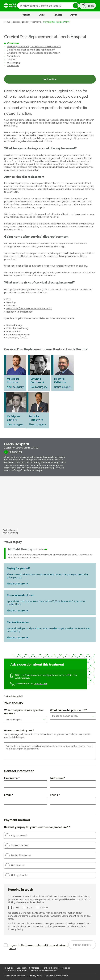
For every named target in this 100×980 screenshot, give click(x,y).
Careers (35, 968)
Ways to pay (14, 62)
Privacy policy (36, 976)
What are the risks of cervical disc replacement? (33, 53)
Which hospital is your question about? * (24, 712)
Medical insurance (18, 855)
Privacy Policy (16, 929)
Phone (44, 908)
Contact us (13, 66)
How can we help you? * (19, 730)
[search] (48, 6)
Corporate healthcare (17, 971)
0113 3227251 (40, 684)
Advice (74, 15)
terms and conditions (39, 945)
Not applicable (16, 875)
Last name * (58, 778)
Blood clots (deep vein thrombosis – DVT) (29, 309)
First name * (12, 778)
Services (58, 15)
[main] (50, 491)
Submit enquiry (82, 945)
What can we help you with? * (69, 710)
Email (16, 908)
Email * (9, 795)
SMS (29, 908)
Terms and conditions (15, 976)
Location (11, 59)
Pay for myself (16, 835)
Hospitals (26, 15)
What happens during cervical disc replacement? (34, 47)
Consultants (13, 56)
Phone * (55, 795)
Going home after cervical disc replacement (31, 50)
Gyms (42, 15)
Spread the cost (17, 845)
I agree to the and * (38, 947)
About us (8, 968)
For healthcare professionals (56, 968)
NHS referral (15, 865)
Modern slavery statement (44, 971)
